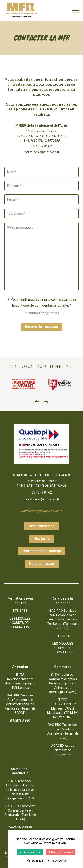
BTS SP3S (20, 611)
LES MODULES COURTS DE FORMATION (20, 623)
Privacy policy (57, 860)
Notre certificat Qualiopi (42, 551)
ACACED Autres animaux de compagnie (63, 750)
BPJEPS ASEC (20, 721)
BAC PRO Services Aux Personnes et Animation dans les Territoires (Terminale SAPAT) (63, 619)
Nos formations (41, 526)
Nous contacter (42, 564)
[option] (23, 384)
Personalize (35, 860)
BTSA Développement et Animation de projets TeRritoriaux (20, 681)
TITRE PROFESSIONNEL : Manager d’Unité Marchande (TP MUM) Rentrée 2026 (63, 708)
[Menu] (75, 10)
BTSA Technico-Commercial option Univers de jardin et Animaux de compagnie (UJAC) (63, 683)
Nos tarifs (42, 539)
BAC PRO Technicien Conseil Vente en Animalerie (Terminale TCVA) (63, 731)
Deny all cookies (61, 852)
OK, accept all (30, 852)
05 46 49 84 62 (42, 146)
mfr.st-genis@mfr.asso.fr (42, 152)
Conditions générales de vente (41, 511)
